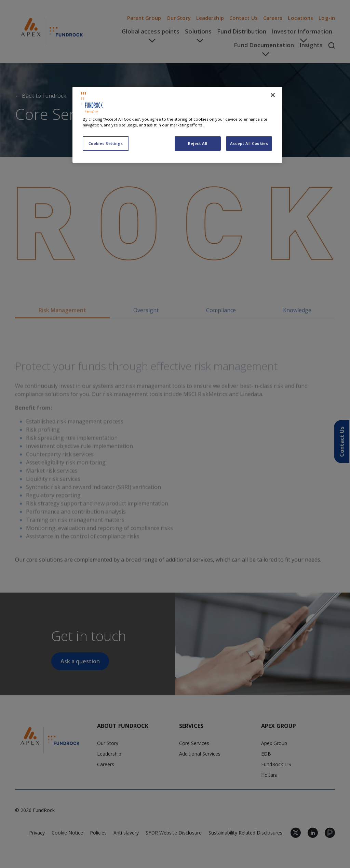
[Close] (273, 95)
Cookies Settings (106, 143)
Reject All (198, 143)
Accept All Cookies (249, 143)
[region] (177, 125)
